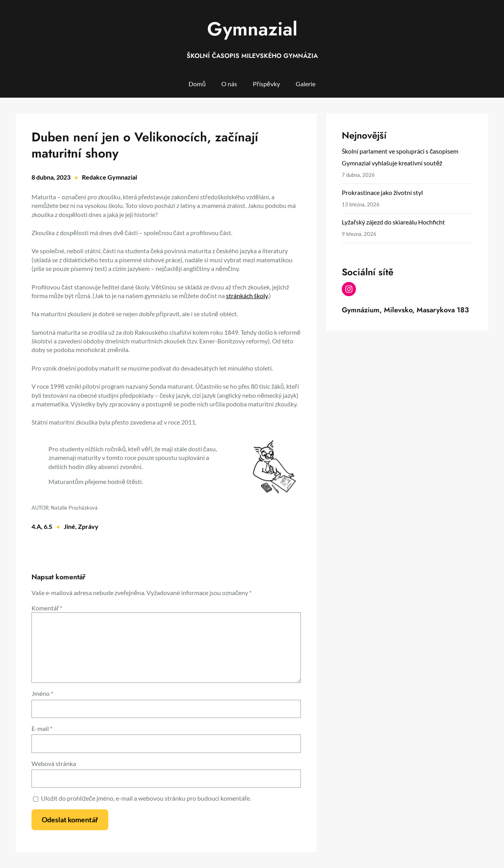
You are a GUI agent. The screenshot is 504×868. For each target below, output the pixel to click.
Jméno (42, 693)
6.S (48, 526)
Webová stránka (54, 763)
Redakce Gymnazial (109, 177)
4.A (36, 526)
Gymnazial (252, 29)
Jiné (69, 526)
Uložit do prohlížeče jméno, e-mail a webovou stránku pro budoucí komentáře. (146, 798)
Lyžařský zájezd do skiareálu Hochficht (393, 222)
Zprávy (88, 526)
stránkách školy (247, 296)
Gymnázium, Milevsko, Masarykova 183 (405, 310)
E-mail (42, 728)
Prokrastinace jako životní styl (382, 192)
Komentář (47, 608)
